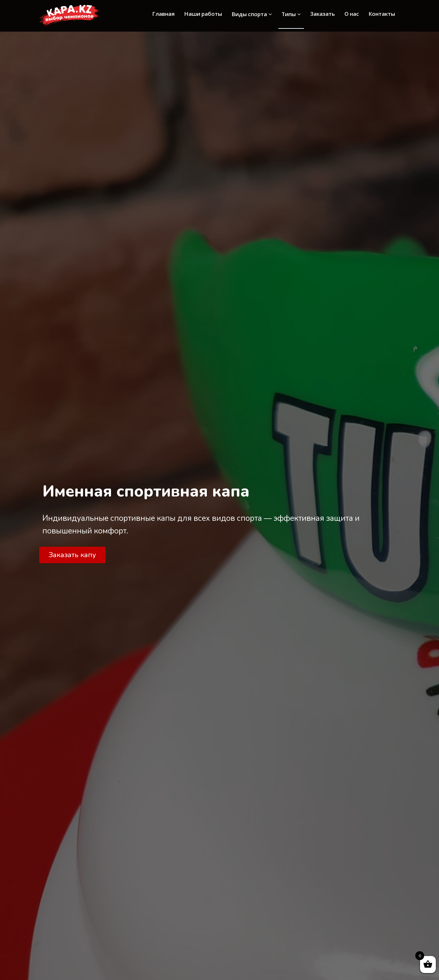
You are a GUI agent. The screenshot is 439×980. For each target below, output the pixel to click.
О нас (352, 14)
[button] (72, 555)
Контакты (382, 14)
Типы (291, 14)
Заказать (323, 14)
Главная (163, 14)
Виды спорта (252, 14)
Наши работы (203, 14)
